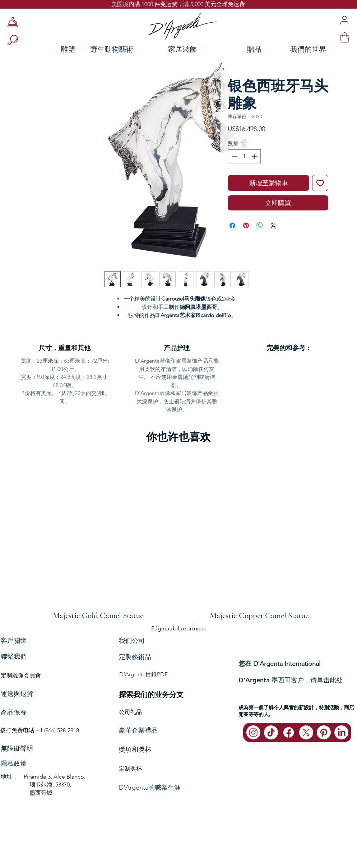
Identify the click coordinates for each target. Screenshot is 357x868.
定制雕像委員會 (21, 675)
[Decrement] (234, 156)
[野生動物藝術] (112, 49)
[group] (178, 536)
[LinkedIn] (341, 732)
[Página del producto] (178, 628)
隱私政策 (14, 763)
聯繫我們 (14, 656)
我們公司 (132, 640)
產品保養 (14, 712)
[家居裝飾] (182, 49)
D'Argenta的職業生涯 (150, 788)
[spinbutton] (244, 156)
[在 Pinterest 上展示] (246, 226)
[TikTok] (271, 732)
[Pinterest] (324, 732)
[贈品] (254, 49)
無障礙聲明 (17, 748)
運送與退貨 (17, 694)
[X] (306, 732)
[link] (345, 38)
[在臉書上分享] (232, 226)
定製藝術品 (135, 657)
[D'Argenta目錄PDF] (178, 675)
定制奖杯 (130, 769)
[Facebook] (289, 732)
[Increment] (255, 156)
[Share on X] (273, 226)
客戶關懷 (14, 640)
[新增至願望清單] (320, 183)
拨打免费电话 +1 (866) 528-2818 (40, 730)
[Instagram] (253, 732)
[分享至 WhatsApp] (260, 226)
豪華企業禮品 (138, 730)
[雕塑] (39, 49)
